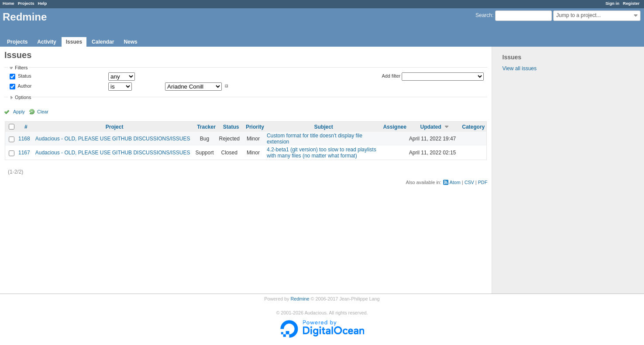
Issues (74, 42)
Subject (324, 127)
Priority (255, 127)
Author (24, 86)
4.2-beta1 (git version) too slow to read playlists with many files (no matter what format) (322, 153)
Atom (455, 182)
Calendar (103, 42)
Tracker (206, 127)
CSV (469, 182)
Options (23, 97)
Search (484, 15)
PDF (483, 182)
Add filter (391, 76)
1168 (24, 139)
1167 (24, 153)
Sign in (613, 3)
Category (473, 127)
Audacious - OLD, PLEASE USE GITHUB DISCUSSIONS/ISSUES (113, 139)
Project (115, 127)
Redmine (300, 299)
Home (9, 3)
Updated (431, 127)
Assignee (394, 127)
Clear (43, 112)
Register (631, 3)
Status (24, 76)
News (130, 42)
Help (43, 3)
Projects (26, 3)
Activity (46, 42)
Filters (21, 68)
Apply (19, 112)
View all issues (520, 68)
